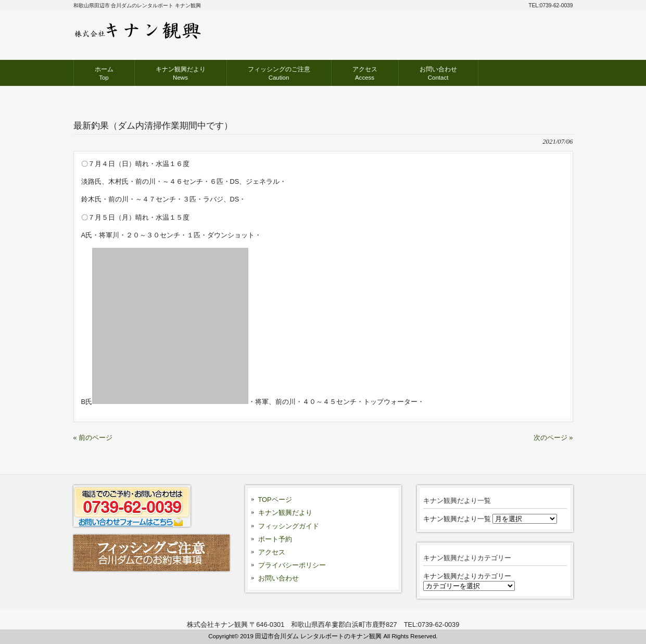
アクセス (272, 552)
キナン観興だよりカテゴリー (467, 576)
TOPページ (275, 500)
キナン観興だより (285, 513)
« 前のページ (93, 438)
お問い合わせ (278, 578)
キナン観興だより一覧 (457, 519)
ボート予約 (275, 539)
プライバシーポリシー (292, 565)
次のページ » (553, 438)
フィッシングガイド (289, 526)
